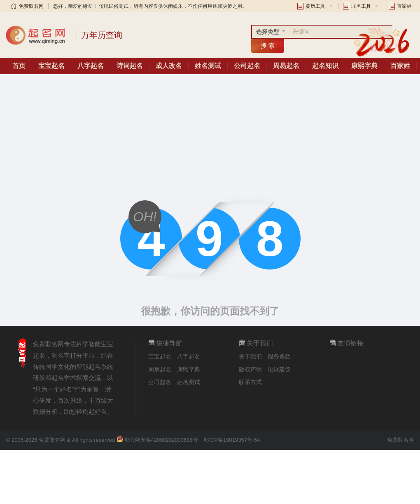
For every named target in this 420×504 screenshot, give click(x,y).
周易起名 (286, 66)
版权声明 (250, 369)
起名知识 (325, 66)
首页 (19, 66)
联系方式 (250, 382)
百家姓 (404, 6)
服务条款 (279, 356)
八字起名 (91, 66)
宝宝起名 (51, 66)
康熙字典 (364, 66)
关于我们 (250, 356)
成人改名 (169, 66)
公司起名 (247, 66)
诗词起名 (130, 66)
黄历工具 (315, 6)
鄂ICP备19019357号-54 (232, 440)
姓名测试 (208, 66)
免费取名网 (31, 6)
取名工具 (361, 6)
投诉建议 (279, 369)
